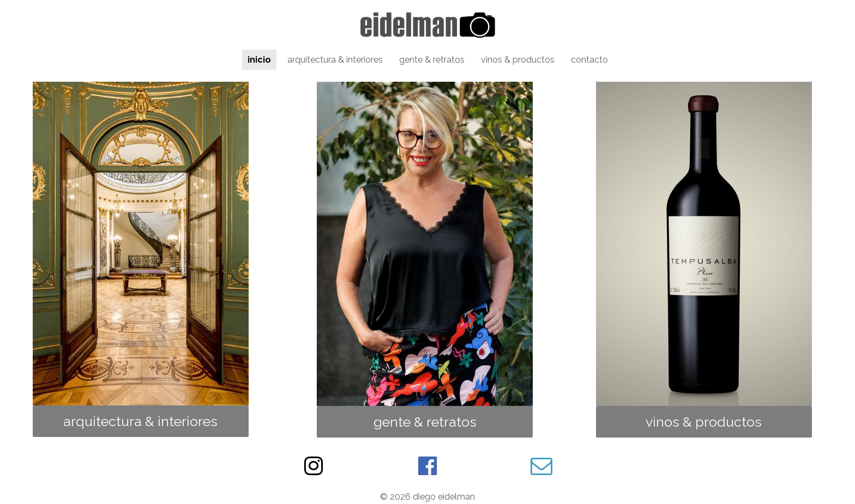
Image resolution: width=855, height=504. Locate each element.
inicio (259, 60)
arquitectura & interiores (335, 60)
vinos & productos (518, 60)
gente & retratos (432, 60)
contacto (589, 60)
